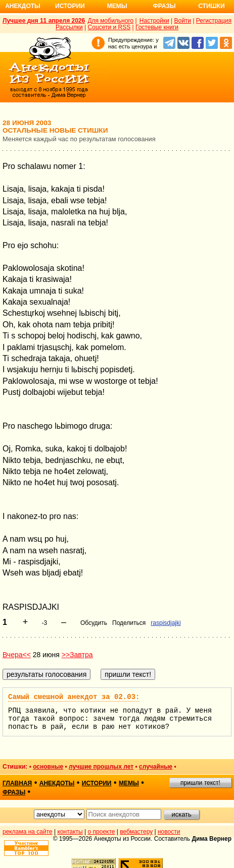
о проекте (102, 832)
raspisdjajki (166, 623)
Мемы (117, 6)
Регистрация (214, 21)
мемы (129, 783)
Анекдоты (23, 6)
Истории (70, 6)
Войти (182, 21)
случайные (156, 767)
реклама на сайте (28, 832)
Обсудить (94, 623)
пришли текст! (200, 783)
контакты (70, 832)
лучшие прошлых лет (101, 767)
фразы (14, 792)
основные (48, 767)
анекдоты (57, 783)
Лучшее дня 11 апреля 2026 (44, 21)
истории (97, 783)
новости (169, 832)
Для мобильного (110, 21)
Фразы (164, 6)
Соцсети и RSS (109, 27)
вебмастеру (136, 832)
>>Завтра (77, 655)
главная (17, 783)
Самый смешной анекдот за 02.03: (74, 697)
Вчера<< (17, 655)
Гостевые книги (157, 27)
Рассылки (69, 27)
